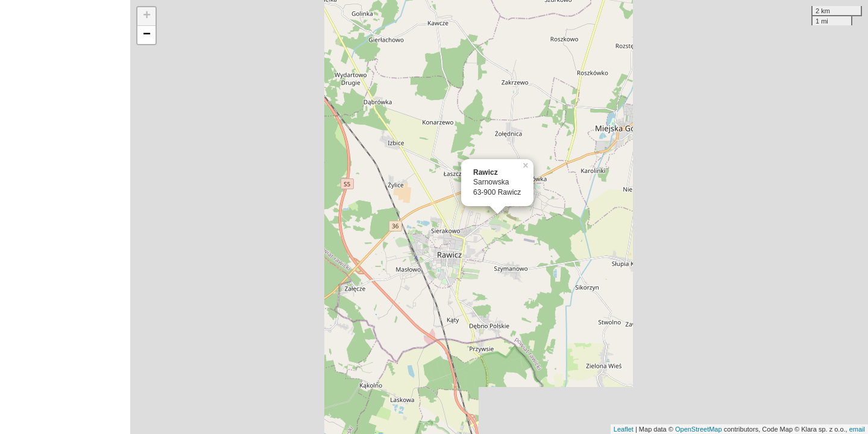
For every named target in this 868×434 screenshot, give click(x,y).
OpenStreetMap (699, 429)
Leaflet (624, 429)
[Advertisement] (65, 217)
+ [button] (147, 16)
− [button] (147, 35)
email (857, 429)
